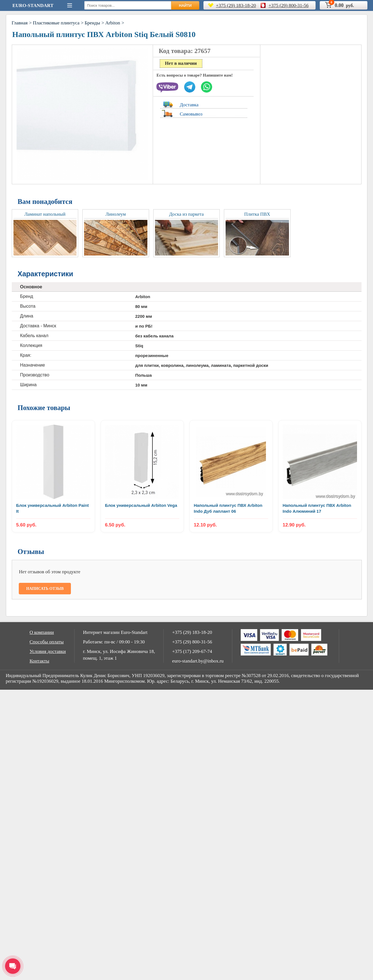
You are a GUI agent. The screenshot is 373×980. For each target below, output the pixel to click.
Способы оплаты (47, 642)
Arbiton (113, 23)
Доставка (189, 105)
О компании (42, 632)
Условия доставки (48, 651)
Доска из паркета (186, 214)
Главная (20, 23)
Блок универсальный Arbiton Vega (141, 505)
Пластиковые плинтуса (56, 23)
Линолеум (116, 214)
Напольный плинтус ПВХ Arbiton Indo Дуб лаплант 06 (228, 508)
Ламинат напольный (45, 214)
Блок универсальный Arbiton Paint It (53, 508)
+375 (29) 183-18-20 (236, 5)
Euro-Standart (33, 5)
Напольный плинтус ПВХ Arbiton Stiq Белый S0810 (104, 34)
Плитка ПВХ (257, 214)
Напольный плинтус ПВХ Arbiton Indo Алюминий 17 (317, 508)
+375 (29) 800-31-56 (289, 5)
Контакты (40, 661)
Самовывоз (191, 114)
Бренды (92, 23)
